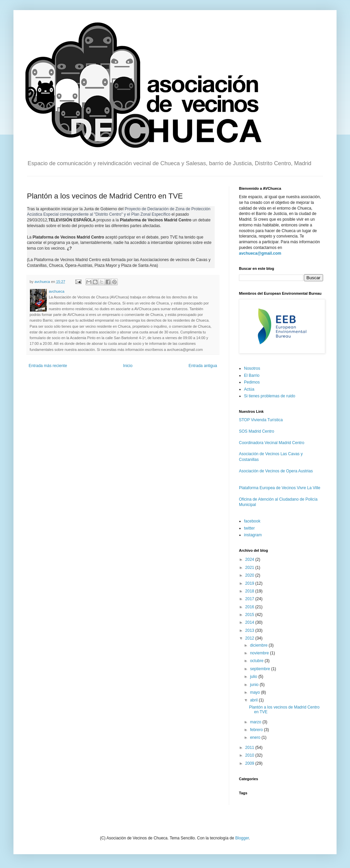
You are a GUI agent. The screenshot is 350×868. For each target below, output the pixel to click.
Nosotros (252, 368)
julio (254, 677)
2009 (250, 763)
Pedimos (252, 382)
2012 (250, 638)
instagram (253, 535)
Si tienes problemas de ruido (270, 396)
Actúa (249, 389)
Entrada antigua (203, 366)
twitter (249, 528)
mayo (256, 692)
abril (254, 700)
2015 (250, 615)
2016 (250, 607)
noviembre (260, 653)
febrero (257, 730)
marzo (256, 722)
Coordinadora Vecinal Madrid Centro (272, 443)
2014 (250, 622)
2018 (250, 591)
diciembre (259, 645)
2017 (250, 599)
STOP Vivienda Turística (261, 420)
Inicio (128, 366)
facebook (252, 521)
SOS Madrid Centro (257, 431)
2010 (250, 755)
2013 (250, 630)
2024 (250, 559)
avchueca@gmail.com (260, 253)
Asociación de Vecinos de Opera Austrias (276, 471)
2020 (250, 575)
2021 (250, 568)
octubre (257, 661)
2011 (250, 748)
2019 (250, 583)
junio (255, 685)
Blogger (242, 838)
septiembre (261, 669)
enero (256, 737)
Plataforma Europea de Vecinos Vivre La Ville (280, 488)
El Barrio (252, 375)
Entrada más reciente (48, 366)
